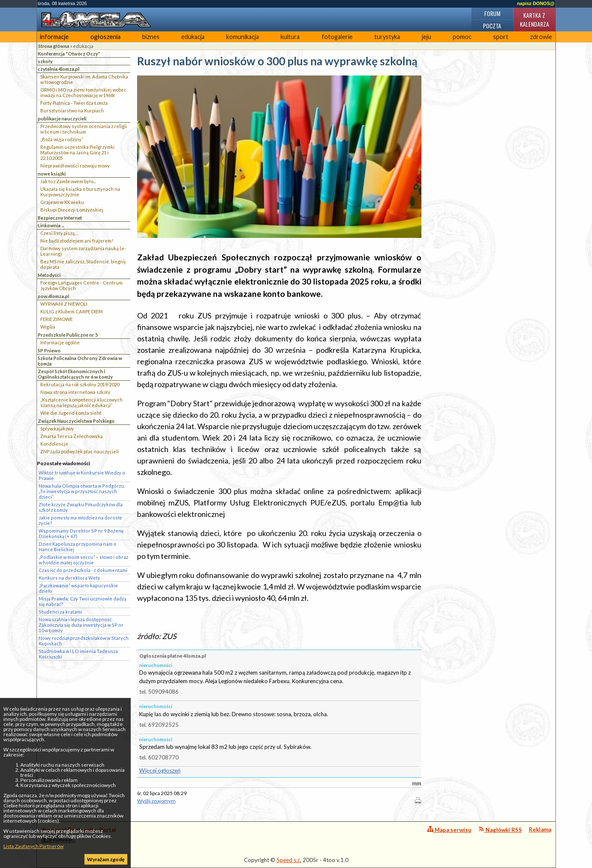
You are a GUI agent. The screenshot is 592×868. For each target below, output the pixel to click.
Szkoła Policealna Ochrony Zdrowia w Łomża (80, 361)
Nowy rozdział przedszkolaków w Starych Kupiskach (84, 641)
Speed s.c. (289, 860)
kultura (290, 37)
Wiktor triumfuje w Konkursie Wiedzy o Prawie (82, 475)
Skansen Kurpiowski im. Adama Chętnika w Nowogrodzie (84, 79)
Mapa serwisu (449, 830)
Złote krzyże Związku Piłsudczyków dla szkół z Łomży (81, 507)
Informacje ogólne (60, 342)
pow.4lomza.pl (53, 296)
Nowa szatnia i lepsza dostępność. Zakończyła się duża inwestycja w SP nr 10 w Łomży (81, 625)
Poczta (492, 26)
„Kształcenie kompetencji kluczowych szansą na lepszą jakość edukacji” (81, 402)
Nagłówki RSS (500, 830)
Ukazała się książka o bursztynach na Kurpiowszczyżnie (80, 192)
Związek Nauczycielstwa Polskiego (76, 421)
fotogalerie (337, 37)
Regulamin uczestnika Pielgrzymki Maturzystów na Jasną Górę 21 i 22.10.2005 (77, 152)
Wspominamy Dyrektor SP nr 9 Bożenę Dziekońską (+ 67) (81, 533)
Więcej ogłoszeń (160, 770)
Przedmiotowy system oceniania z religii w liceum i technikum (84, 129)
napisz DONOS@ (536, 3)
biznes (151, 37)
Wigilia (48, 327)
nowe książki (52, 174)
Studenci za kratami (60, 612)
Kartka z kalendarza (534, 20)
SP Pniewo (49, 350)
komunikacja (243, 37)
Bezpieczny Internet (60, 218)
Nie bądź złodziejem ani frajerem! (77, 241)
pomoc (462, 37)
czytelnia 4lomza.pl (59, 69)
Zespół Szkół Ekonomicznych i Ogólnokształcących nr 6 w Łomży (75, 374)
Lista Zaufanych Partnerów (34, 846)
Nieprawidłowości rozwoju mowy (75, 166)
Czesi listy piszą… (59, 233)
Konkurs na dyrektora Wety (69, 578)
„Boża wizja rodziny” (62, 139)
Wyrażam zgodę (106, 859)
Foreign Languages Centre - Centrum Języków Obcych (81, 285)
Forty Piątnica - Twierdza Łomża (74, 103)
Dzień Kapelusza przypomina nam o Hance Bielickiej (77, 547)
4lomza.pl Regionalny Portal (79, 835)
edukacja (193, 37)
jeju (426, 37)
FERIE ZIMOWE (56, 319)
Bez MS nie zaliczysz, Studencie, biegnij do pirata (83, 264)
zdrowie (541, 37)
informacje (54, 37)
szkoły (45, 61)
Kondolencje (54, 444)
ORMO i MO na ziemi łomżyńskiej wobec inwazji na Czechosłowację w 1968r (83, 92)
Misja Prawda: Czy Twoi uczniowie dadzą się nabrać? (82, 601)
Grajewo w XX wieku (62, 202)
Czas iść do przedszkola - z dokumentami (83, 570)
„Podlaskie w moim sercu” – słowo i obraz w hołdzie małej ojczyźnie (83, 560)
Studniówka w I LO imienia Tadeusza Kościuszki (78, 654)
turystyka (387, 37)
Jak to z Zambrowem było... (68, 181)
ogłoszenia (105, 37)
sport (501, 37)
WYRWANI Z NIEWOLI (64, 304)
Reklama (540, 829)
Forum (492, 13)
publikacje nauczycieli (62, 119)
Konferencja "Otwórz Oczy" (69, 54)
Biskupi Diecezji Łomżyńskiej (72, 210)
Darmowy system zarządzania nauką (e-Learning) (83, 251)
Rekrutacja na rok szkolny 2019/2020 (80, 384)
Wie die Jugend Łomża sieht (71, 413)
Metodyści (49, 275)
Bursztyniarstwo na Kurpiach (72, 110)
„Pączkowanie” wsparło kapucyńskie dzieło (78, 588)
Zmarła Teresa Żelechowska (72, 436)
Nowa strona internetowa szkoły (75, 392)
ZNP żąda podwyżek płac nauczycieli (80, 451)
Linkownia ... (51, 225)
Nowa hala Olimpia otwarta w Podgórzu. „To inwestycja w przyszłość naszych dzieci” (82, 491)
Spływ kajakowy (57, 428)
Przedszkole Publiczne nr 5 (68, 335)
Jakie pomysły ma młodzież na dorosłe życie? (80, 520)
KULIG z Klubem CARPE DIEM (72, 311)
